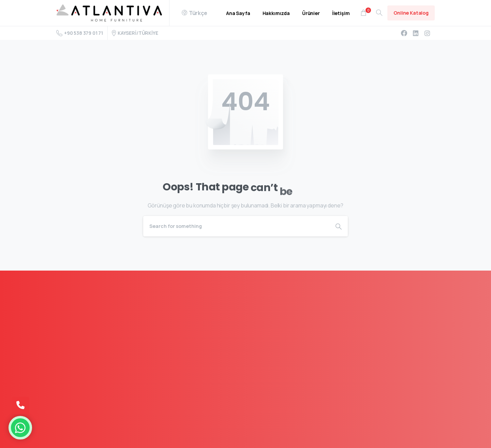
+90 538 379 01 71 (80, 33)
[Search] (236, 226)
